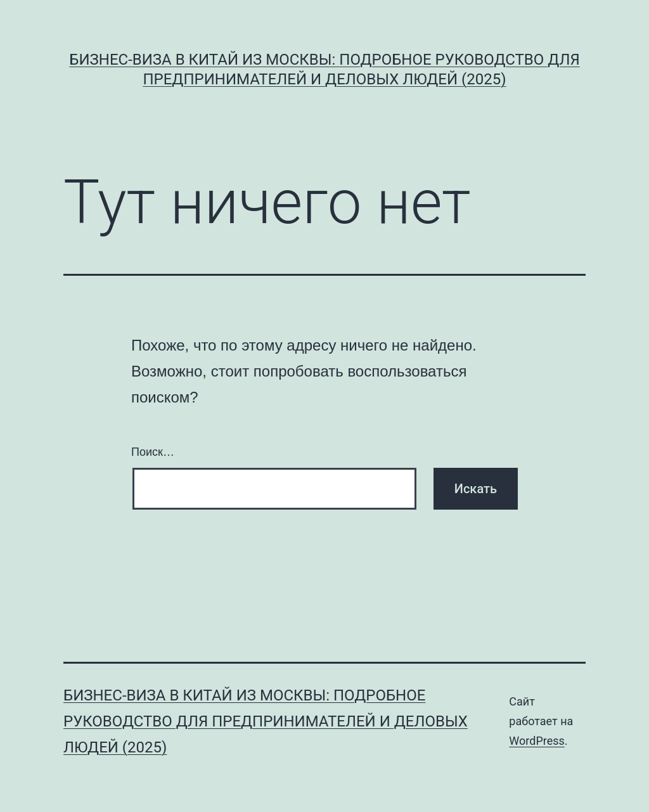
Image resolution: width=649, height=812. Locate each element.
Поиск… (153, 452)
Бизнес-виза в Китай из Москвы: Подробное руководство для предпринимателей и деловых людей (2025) (266, 721)
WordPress (537, 741)
